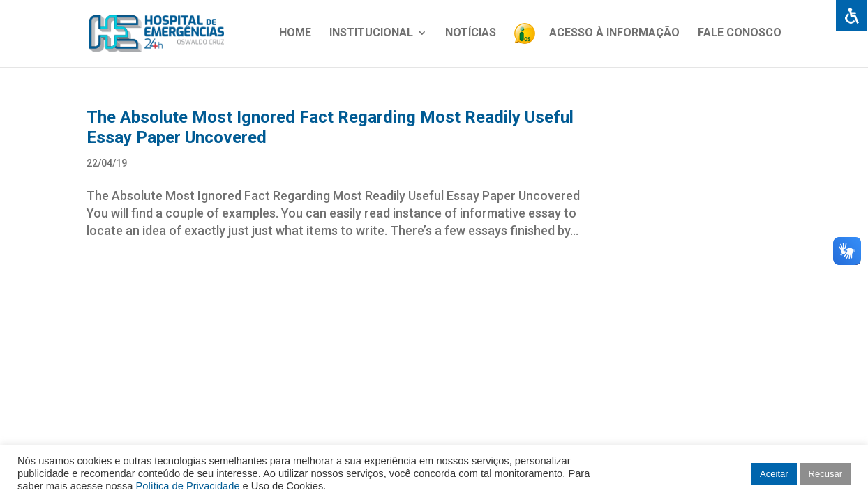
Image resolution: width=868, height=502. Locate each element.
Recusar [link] (825, 474)
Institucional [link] (371, 33)
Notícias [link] (471, 33)
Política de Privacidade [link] (187, 486)
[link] (851, 17)
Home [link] (295, 33)
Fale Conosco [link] (740, 33)
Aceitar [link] (774, 474)
